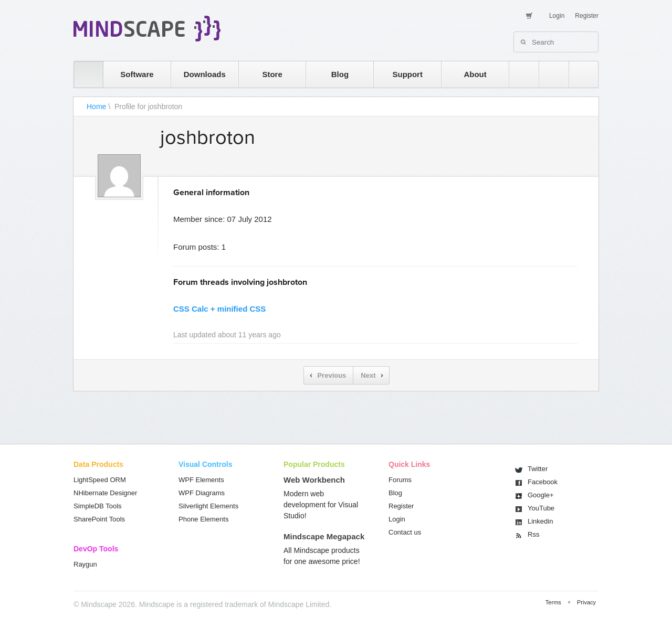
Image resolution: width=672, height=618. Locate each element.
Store (272, 74)
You (541, 508)
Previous (332, 375)
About (475, 74)
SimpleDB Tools (98, 506)
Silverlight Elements (208, 506)
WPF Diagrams (202, 493)
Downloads (205, 74)
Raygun (85, 564)
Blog (340, 74)
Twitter (538, 469)
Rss (533, 534)
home (83, 74)
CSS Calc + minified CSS (219, 309)
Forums (400, 480)
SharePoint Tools (99, 519)
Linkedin (540, 521)
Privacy (586, 602)
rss (519, 74)
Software (137, 74)
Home (96, 106)
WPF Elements (201, 480)
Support (407, 74)
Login (557, 16)
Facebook (543, 482)
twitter (549, 74)
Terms (553, 602)
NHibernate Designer (105, 493)
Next (368, 375)
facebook (578, 74)
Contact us (405, 532)
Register (587, 16)
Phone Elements (203, 519)
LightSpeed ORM (100, 480)
